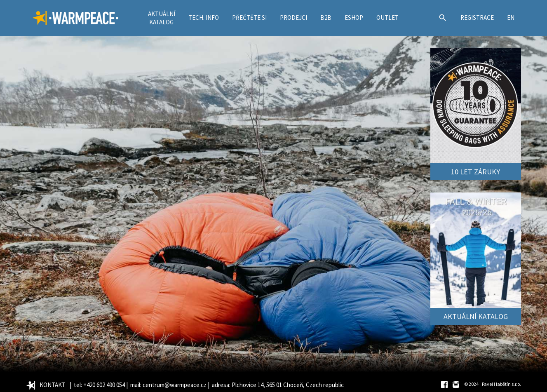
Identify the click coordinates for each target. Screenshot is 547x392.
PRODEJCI (293, 18)
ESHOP (354, 18)
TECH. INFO (204, 18)
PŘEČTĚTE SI (249, 18)
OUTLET (387, 18)
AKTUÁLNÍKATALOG (162, 18)
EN (511, 18)
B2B (326, 18)
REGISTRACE (477, 18)
